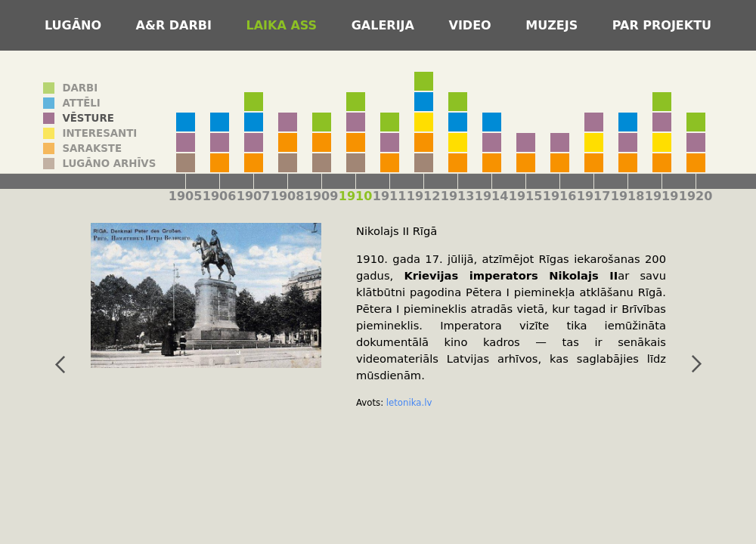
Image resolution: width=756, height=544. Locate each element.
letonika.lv (407, 403)
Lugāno (75, 25)
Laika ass (284, 25)
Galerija (385, 25)
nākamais (695, 364)
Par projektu (662, 25)
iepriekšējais (58, 364)
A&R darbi (176, 25)
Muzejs (554, 25)
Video (472, 25)
